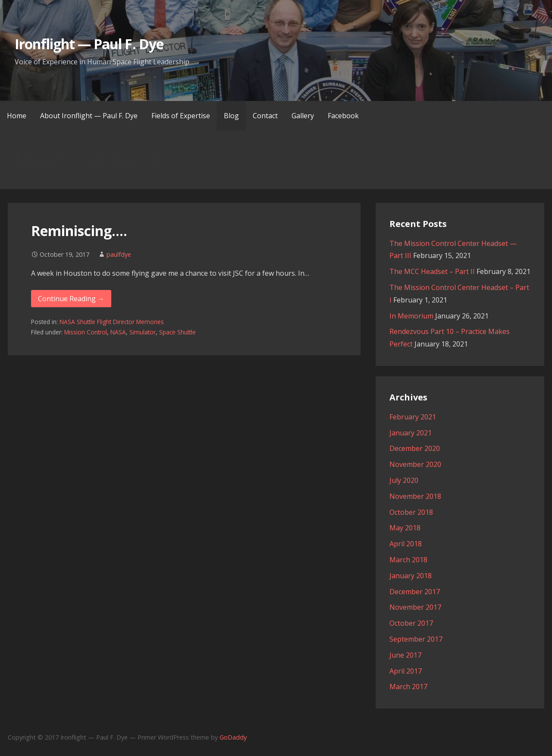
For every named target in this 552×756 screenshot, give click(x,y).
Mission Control (86, 332)
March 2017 (408, 687)
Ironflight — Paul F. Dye (89, 44)
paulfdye (119, 254)
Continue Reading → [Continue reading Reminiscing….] (71, 299)
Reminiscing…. (79, 231)
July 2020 (404, 480)
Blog (231, 116)
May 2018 (405, 528)
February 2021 (413, 417)
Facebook (343, 116)
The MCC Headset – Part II (432, 271)
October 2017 (411, 623)
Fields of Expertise (181, 116)
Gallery (303, 116)
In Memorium (411, 316)
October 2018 (411, 512)
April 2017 (406, 671)
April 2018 (406, 544)
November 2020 (415, 464)
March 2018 (408, 560)
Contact (265, 116)
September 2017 (416, 639)
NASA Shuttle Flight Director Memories (112, 322)
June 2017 (405, 655)
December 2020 (415, 448)
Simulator (143, 332)
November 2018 (415, 496)
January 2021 (411, 433)
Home (17, 116)
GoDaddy (233, 737)
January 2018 (411, 576)
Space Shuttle (177, 332)
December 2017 (415, 592)
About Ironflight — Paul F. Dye (89, 116)
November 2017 (415, 607)
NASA (118, 332)
